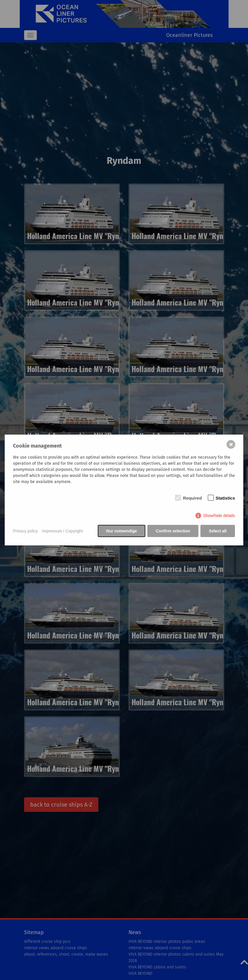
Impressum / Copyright (63, 531)
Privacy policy (26, 531)
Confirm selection (173, 531)
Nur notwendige (122, 531)
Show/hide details (219, 516)
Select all (218, 531)
